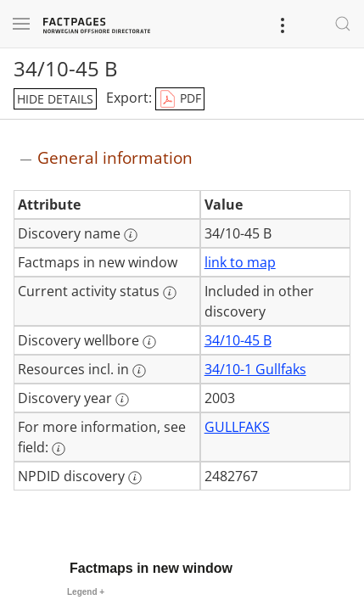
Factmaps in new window (151, 568)
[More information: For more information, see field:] (59, 449)
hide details (55, 99)
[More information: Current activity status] (170, 293)
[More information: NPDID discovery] (135, 478)
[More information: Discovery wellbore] (149, 342)
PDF (180, 99)
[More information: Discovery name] (131, 235)
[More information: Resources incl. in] (139, 371)
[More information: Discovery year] (122, 400)
